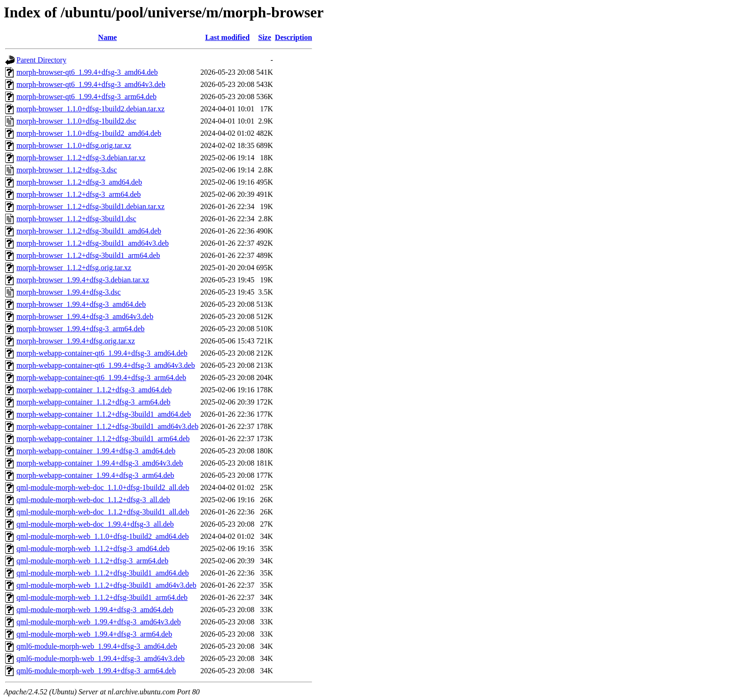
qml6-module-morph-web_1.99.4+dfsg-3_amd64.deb (97, 646)
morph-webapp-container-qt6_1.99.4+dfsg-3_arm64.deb (101, 377)
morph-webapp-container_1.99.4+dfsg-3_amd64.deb (96, 451)
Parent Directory (41, 60)
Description (294, 37)
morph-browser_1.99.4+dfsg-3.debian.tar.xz (83, 280)
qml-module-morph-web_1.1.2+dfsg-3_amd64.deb (93, 548)
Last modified (227, 37)
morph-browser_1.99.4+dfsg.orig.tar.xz (76, 341)
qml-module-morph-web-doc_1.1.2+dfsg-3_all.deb (93, 500)
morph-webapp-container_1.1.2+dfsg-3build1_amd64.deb (104, 414)
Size (265, 37)
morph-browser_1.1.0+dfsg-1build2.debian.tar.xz (90, 109)
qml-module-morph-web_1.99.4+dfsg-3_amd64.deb (95, 610)
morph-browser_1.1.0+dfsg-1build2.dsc (76, 121)
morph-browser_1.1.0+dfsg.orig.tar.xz (74, 145)
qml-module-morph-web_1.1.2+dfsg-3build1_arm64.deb (102, 597)
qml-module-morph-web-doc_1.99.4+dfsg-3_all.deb (95, 524)
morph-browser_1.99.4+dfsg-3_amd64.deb (81, 304)
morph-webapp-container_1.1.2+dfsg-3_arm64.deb (94, 402)
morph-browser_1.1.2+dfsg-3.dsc (67, 170)
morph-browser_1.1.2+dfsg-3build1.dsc (76, 219)
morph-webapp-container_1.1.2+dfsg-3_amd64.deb (94, 390)
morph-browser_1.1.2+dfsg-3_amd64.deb (79, 182)
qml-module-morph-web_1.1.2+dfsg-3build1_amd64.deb (103, 573)
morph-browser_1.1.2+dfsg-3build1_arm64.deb (88, 255)
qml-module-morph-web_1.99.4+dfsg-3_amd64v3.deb (99, 622)
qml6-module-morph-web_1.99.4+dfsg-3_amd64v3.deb (101, 658)
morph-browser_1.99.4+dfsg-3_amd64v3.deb (85, 316)
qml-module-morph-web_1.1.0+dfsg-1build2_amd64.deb (103, 536)
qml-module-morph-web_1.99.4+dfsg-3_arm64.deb (94, 634)
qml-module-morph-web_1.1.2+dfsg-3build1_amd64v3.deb (106, 585)
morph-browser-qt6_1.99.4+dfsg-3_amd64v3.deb (91, 84)
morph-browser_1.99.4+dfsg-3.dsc (69, 292)
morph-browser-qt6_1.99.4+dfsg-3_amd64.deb (87, 72)
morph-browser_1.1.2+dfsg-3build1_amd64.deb (89, 231)
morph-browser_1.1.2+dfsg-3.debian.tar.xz (81, 158)
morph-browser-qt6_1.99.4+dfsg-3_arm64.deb (86, 97)
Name (108, 37)
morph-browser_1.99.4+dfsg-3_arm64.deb (81, 329)
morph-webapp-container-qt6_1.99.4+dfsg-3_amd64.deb (102, 353)
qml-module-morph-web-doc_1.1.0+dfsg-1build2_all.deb (103, 487)
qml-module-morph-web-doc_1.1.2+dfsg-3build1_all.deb (103, 512)
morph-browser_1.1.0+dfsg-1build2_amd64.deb (89, 133)
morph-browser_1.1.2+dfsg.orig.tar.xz (74, 268)
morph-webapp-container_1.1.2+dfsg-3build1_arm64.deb (103, 439)
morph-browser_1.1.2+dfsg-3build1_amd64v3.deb (93, 243)
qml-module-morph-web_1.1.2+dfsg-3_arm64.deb (92, 561)
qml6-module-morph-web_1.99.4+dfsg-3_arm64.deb (96, 671)
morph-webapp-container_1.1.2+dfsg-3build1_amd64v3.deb (107, 426)
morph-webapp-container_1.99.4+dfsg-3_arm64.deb (95, 475)
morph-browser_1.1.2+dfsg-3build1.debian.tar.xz (90, 206)
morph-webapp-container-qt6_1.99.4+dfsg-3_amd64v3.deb (106, 365)
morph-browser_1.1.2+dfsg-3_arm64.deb (79, 194)
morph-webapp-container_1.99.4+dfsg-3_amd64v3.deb (100, 463)
